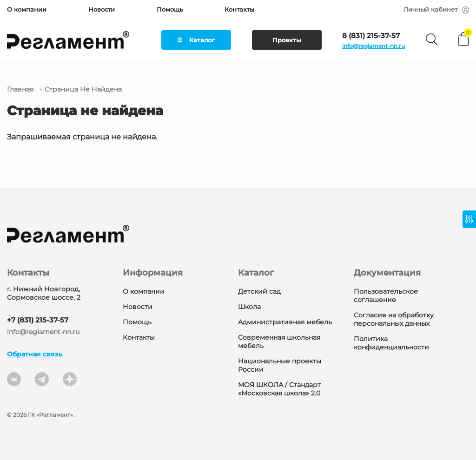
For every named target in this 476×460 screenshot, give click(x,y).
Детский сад (259, 291)
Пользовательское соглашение (386, 296)
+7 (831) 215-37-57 (38, 320)
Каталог (196, 40)
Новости (102, 9)
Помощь (170, 9)
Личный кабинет (436, 9)
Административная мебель (285, 322)
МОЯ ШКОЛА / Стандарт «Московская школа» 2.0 (279, 389)
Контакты (239, 9)
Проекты (287, 40)
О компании (27, 9)
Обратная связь (35, 354)
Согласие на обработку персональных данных (394, 319)
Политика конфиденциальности (391, 343)
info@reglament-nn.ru (374, 46)
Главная (20, 89)
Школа (249, 307)
